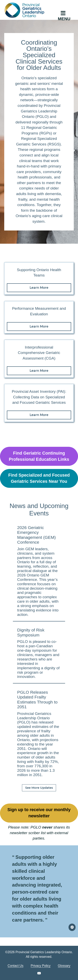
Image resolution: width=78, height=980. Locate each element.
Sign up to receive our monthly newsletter (39, 813)
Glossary (64, 966)
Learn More (39, 288)
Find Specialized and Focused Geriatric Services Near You (39, 478)
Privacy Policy (41, 966)
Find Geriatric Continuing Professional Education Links (39, 456)
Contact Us (16, 966)
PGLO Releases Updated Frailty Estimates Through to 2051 (37, 699)
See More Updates (39, 788)
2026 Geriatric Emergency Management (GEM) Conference (36, 535)
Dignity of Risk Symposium (31, 632)
